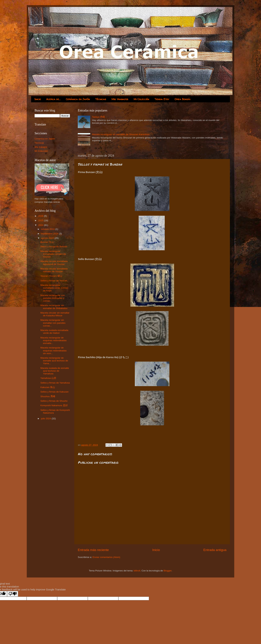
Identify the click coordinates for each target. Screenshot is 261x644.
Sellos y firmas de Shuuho (54, 401)
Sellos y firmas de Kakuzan (55, 392)
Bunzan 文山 (47, 242)
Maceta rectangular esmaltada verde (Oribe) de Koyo (54, 288)
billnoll (137, 571)
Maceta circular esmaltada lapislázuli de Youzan (54, 263)
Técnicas (101, 99)
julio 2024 (46, 419)
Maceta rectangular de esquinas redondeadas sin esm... (54, 350)
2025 (41, 220)
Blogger (167, 571)
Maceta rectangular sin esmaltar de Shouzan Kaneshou (121, 134)
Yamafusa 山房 (48, 378)
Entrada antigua (215, 550)
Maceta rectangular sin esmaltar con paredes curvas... (53, 323)
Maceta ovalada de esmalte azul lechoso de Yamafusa (55, 371)
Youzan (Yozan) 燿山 (51, 276)
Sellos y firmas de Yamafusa (55, 383)
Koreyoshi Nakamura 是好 (54, 405)
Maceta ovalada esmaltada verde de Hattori (54, 332)
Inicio (38, 99)
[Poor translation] (13, 594)
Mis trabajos (120, 99)
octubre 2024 (48, 229)
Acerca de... (53, 99)
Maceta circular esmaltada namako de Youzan (54, 270)
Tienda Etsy (162, 99)
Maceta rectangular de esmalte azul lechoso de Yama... (54, 361)
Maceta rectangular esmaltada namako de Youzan (53, 254)
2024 (41, 225)
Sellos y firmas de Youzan (54, 281)
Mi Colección (141, 99)
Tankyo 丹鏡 (98, 117)
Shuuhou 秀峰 (48, 396)
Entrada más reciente (93, 550)
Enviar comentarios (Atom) (106, 557)
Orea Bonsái (182, 99)
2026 (41, 216)
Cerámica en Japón (78, 99)
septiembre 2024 (50, 234)
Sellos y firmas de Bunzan (54, 247)
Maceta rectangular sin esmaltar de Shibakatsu (54, 307)
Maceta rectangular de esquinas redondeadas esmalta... (54, 340)
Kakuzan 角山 (48, 387)
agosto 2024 (48, 238)
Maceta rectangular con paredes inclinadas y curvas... (53, 298)
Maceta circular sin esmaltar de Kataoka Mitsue (55, 314)
